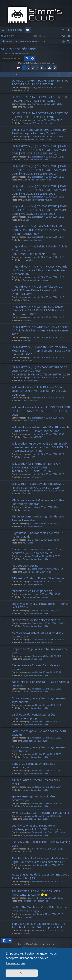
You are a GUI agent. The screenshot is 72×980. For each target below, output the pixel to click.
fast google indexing (25, 565)
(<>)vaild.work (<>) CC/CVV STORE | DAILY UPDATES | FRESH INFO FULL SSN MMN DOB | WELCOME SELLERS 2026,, (40, 150)
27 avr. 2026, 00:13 (54, 865)
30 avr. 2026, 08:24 (53, 87)
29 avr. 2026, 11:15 (55, 317)
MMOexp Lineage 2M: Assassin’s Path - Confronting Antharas (38, 502)
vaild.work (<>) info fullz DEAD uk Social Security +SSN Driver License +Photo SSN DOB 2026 (39, 391)
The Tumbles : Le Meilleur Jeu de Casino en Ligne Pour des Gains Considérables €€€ (40, 860)
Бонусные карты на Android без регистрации (33, 765)
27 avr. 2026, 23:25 (52, 689)
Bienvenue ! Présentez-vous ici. (37, 123)
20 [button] (50, 68)
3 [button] (33, 68)
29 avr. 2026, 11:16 (55, 277)
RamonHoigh (38, 832)
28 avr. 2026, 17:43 (54, 623)
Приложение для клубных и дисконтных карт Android (40, 700)
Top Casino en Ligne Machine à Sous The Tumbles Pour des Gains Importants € (38, 925)
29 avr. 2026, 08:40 (50, 523)
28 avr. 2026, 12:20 (56, 640)
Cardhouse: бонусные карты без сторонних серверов (34, 716)
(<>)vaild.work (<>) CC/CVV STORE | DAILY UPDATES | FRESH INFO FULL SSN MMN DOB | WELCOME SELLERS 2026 (40, 190)
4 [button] (37, 68)
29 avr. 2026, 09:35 (55, 418)
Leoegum (36, 582)
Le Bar (26, 90)
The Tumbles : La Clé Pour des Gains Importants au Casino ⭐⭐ (36, 893)
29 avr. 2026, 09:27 (55, 474)
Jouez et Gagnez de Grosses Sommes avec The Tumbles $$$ (40, 876)
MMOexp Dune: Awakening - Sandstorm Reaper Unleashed (38, 518)
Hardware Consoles (32, 477)
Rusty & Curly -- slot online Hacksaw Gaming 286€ (41, 843)
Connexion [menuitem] (64, 30)
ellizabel (36, 594)
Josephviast (37, 569)
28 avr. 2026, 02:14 (53, 656)
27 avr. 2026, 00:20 (54, 849)
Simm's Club (15, 30)
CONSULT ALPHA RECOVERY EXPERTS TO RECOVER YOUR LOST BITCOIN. (40, 82)
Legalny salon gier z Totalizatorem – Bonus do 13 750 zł (40, 605)
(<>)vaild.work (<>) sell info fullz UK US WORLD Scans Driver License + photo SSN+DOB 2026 (37, 290)
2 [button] (28, 68)
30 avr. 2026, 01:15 (53, 120)
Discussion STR (30, 380)
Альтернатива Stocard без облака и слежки (36, 667)
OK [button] (22, 973)
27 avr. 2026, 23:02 (52, 721)
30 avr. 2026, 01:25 (53, 104)
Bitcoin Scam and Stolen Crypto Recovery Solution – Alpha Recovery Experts (39, 131)
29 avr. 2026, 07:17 (52, 582)
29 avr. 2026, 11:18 (55, 197)
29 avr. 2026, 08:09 (51, 556)
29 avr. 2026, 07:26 (54, 569)
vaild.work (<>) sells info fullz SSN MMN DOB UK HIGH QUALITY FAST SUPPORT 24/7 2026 (41, 411)
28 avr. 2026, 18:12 (51, 610)
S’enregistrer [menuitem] (70, 30)
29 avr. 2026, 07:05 (51, 594)
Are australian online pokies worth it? (36, 620)
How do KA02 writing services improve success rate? (37, 634)
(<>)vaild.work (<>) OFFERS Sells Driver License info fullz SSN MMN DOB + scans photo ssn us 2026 (38, 310)
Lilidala (35, 507)
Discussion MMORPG (33, 437)
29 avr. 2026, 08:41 (50, 507)
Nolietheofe (37, 849)
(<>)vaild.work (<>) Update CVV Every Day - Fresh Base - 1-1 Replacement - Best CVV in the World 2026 (41, 350)
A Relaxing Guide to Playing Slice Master (38, 578)
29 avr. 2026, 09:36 (55, 398)
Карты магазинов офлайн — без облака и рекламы (40, 683)
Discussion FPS (30, 401)
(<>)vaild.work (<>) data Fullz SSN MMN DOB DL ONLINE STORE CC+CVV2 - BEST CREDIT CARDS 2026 (39, 230)
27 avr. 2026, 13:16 (55, 832)
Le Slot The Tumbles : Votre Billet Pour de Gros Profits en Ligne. (39, 909)
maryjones (37, 87)
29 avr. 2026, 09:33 (55, 434)
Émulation (27, 494)
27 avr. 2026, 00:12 (54, 898)
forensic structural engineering (32, 591)
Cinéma (26, 300)
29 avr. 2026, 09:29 (55, 454)
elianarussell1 (38, 640)
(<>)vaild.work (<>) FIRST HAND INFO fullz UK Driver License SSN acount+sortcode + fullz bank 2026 (39, 270)
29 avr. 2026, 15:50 (55, 137)
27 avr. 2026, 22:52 (52, 771)
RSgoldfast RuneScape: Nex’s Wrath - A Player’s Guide (37, 535)
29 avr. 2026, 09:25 (55, 491)
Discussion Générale (32, 240)
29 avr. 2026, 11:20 (55, 157)
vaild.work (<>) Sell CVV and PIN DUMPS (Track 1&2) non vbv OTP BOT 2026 (38, 485)
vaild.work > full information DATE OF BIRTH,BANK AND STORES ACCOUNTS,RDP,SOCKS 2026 (36, 467)
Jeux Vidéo (28, 107)
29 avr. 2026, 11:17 (55, 237)
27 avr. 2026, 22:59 (52, 738)
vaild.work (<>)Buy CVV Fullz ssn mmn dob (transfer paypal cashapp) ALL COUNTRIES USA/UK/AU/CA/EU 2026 (40, 447)
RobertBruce (38, 137)
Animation (27, 340)
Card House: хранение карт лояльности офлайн (39, 733)
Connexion (9, 36)
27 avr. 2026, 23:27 (52, 672)
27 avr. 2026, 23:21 (52, 705)
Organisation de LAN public (36, 160)
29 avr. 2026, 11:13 (55, 378)
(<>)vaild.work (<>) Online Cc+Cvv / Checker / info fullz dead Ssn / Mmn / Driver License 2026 (40, 330)
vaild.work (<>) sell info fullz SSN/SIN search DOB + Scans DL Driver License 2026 (40, 429)
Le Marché (28, 260)
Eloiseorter (37, 656)
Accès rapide (4, 30)
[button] (18, 68)
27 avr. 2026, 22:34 (52, 787)
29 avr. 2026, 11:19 (55, 177)
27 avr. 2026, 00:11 (54, 931)
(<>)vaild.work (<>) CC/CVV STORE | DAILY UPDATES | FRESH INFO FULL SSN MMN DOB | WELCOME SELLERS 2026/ (40, 170)
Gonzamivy (37, 623)
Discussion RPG (30, 421)
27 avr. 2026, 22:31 (52, 803)
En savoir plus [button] (16, 963)
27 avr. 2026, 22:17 (52, 816)
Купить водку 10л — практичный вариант (40, 813)
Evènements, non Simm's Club (37, 140)
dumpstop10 (38, 157)
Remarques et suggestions (35, 280)
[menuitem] (68, 42)
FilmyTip (36, 556)
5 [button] (42, 68)
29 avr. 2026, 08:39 (50, 540)
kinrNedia (36, 672)
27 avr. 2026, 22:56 (52, 754)
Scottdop (36, 610)
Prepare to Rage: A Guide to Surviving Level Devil (40, 651)
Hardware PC (29, 457)
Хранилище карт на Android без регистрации (33, 798)
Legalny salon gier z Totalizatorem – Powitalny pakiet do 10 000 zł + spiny (36, 827)
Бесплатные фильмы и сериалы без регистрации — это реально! (36, 551)
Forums (28, 30)
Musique (27, 320)
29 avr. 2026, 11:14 (55, 357)
